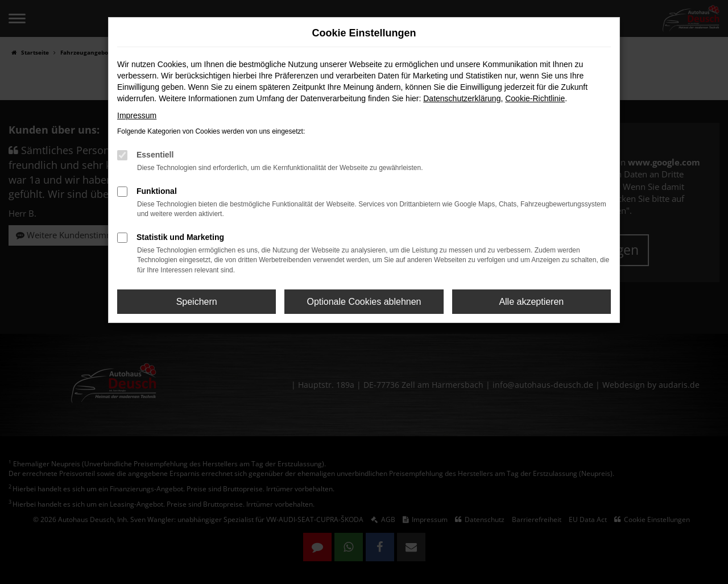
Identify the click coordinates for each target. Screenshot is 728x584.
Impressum (137, 115)
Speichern (197, 302)
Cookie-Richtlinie (535, 98)
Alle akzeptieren (531, 302)
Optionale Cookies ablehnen (364, 302)
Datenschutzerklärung (462, 98)
